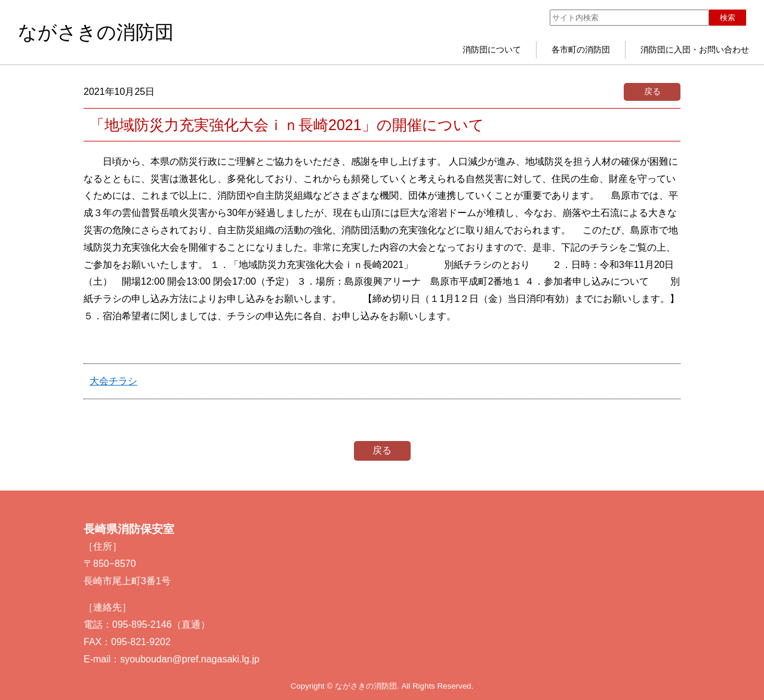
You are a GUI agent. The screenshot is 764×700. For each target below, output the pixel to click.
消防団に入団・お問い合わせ (695, 50)
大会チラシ (113, 381)
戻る (652, 91)
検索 (728, 18)
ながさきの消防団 (96, 32)
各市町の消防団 (581, 50)
